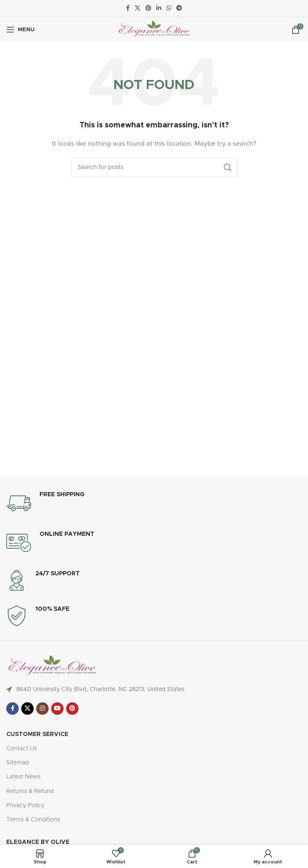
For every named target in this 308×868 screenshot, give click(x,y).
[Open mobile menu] (20, 30)
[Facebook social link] (128, 8)
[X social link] (138, 8)
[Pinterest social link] (148, 8)
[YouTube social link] (57, 709)
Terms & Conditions (33, 820)
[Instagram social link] (42, 709)
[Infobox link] (154, 503)
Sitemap (18, 763)
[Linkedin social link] (159, 8)
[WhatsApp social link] (169, 8)
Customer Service (37, 734)
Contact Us (22, 749)
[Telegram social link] (179, 8)
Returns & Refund (30, 791)
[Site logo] (154, 30)
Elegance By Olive (38, 842)
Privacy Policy (25, 806)
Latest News (23, 777)
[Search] (154, 167)
